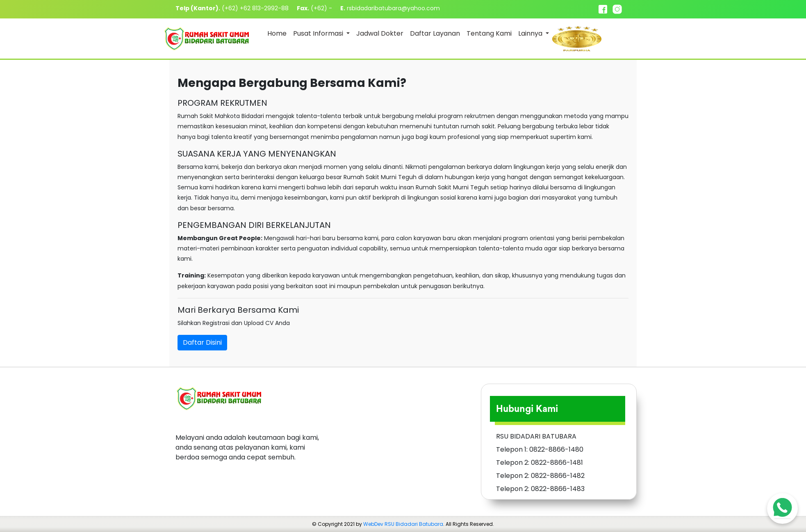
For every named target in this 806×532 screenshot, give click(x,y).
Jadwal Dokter (380, 33)
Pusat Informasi (319, 33)
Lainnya (531, 33)
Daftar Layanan (435, 33)
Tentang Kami (489, 33)
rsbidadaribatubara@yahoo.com (393, 8)
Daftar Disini (202, 342)
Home (277, 33)
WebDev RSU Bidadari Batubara (403, 524)
